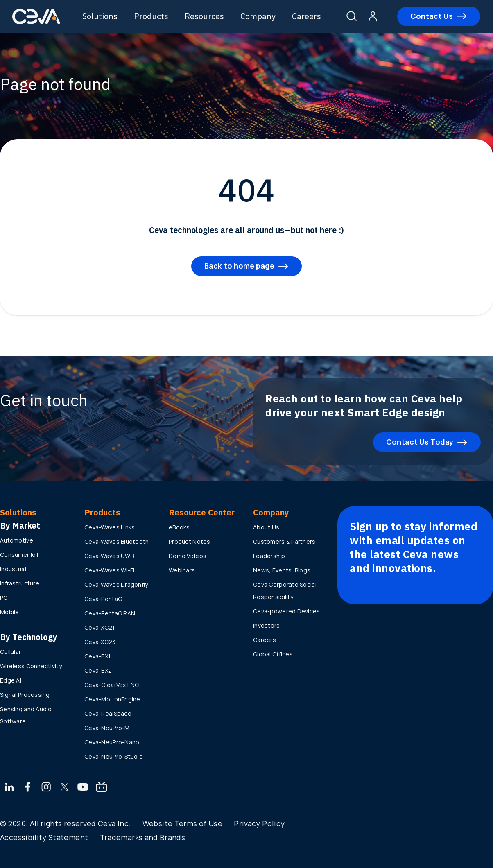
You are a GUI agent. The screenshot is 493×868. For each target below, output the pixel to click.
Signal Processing (25, 695)
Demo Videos (188, 556)
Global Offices (273, 654)
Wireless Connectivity (31, 666)
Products (152, 16)
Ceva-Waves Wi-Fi (109, 570)
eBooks (179, 527)
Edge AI (11, 680)
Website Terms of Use (182, 823)
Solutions (101, 16)
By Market (20, 526)
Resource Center (202, 512)
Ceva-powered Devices (287, 611)
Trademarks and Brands (143, 837)
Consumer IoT (20, 555)
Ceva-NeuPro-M (107, 728)
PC (4, 598)
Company (259, 16)
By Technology (29, 637)
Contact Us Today (420, 442)
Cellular (10, 652)
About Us (266, 527)
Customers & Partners (284, 541)
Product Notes (190, 541)
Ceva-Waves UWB (109, 556)
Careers (307, 16)
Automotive (17, 540)
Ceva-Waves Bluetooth (117, 541)
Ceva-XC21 (100, 627)
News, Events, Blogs (282, 570)
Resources (205, 16)
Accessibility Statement (44, 837)
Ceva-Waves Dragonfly (116, 584)
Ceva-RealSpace (108, 713)
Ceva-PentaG (103, 599)
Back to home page (239, 266)
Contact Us (432, 16)
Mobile (10, 612)
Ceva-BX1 (97, 656)
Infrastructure (20, 583)
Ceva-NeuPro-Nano (112, 742)
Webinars (182, 570)
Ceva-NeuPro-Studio (114, 756)
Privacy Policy (259, 823)
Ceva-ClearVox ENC (112, 685)
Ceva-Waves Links (110, 527)
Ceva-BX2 (98, 670)
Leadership (269, 556)
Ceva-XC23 (100, 642)
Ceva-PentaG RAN (110, 613)
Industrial (13, 569)
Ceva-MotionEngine (112, 699)
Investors (267, 625)
